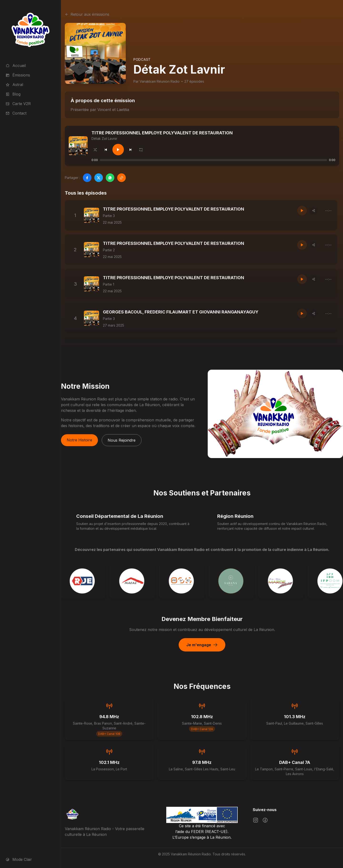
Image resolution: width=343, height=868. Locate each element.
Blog (13, 94)
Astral (14, 85)
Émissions (18, 75)
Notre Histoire (79, 440)
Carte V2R (18, 104)
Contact (16, 113)
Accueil (16, 66)
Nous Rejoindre (122, 440)
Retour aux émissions (87, 14)
